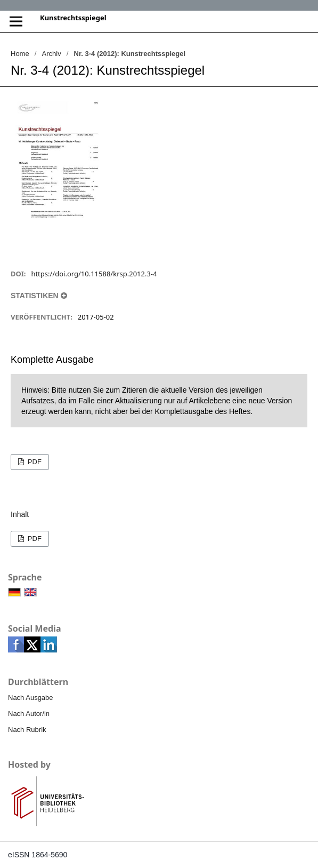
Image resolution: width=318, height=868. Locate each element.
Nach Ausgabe (31, 698)
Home (20, 54)
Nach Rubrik (27, 730)
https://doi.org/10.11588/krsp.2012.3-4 (94, 274)
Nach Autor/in (29, 714)
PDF (34, 462)
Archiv (52, 54)
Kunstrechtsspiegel (73, 18)
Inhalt (20, 514)
